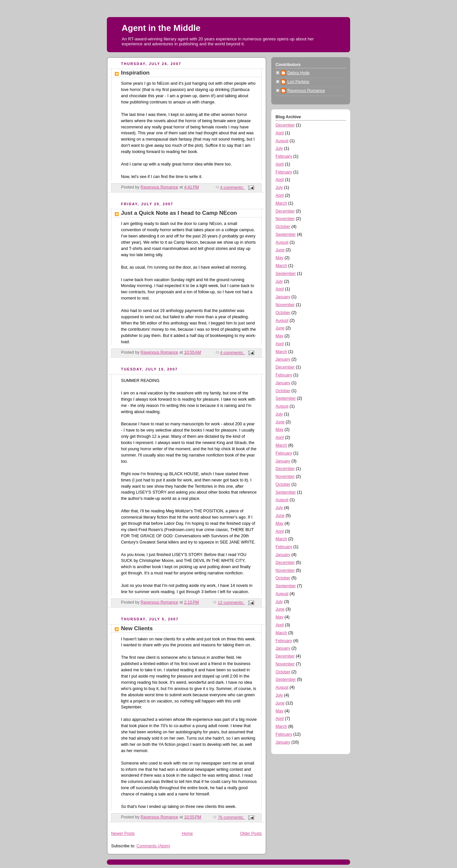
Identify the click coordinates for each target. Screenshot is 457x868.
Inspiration (135, 73)
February (284, 156)
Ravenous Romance (306, 91)
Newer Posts (123, 834)
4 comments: (233, 188)
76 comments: (231, 817)
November (285, 219)
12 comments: (231, 603)
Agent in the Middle (161, 28)
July (279, 148)
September (286, 234)
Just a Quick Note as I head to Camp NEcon (179, 213)
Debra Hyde (298, 73)
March (281, 203)
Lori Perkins (298, 82)
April (280, 133)
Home (187, 834)
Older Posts (251, 834)
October (283, 227)
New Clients (137, 628)
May (279, 258)
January (283, 297)
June (280, 250)
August (282, 141)
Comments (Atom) (153, 846)
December (285, 125)
